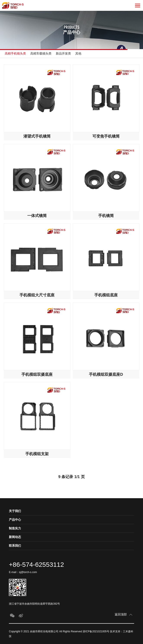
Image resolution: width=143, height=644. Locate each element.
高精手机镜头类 (15, 53)
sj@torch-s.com (28, 572)
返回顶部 (121, 614)
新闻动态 (15, 537)
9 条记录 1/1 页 (71, 477)
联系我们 (15, 546)
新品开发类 (63, 53)
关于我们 (15, 511)
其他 (78, 53)
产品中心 (15, 520)
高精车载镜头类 (41, 53)
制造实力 (15, 528)
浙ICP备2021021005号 (96, 631)
